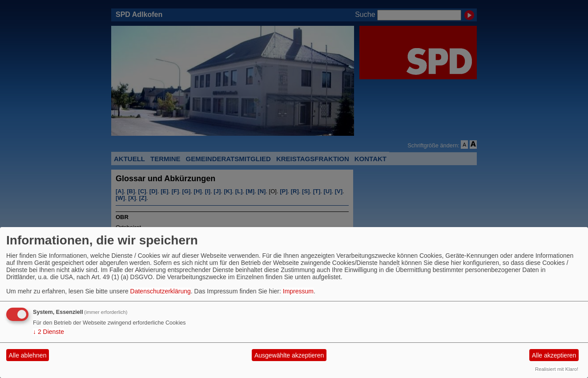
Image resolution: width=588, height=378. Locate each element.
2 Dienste (48, 332)
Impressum (298, 291)
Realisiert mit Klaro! (557, 369)
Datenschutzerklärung (161, 291)
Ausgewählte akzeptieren (289, 355)
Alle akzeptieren (554, 355)
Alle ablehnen (28, 355)
